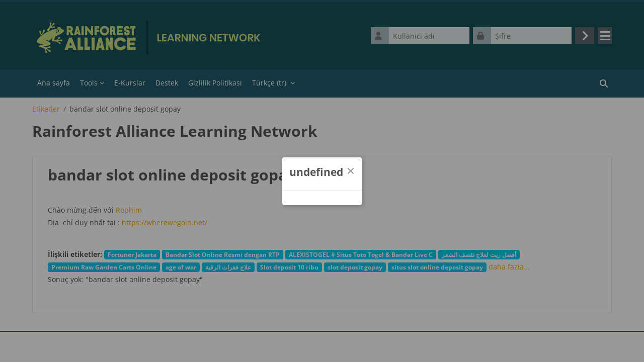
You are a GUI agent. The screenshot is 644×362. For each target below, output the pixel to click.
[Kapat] (351, 170)
